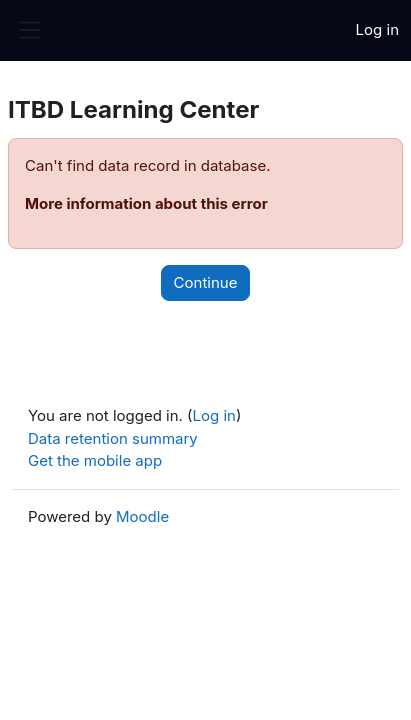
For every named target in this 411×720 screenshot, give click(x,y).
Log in (377, 29)
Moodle (142, 516)
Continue (206, 282)
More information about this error (146, 203)
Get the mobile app (95, 460)
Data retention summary (113, 438)
